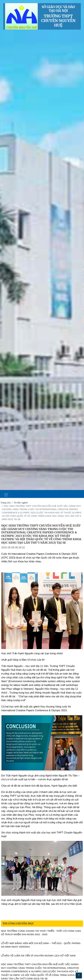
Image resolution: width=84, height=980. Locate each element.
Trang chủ (6, 503)
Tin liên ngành (21, 503)
